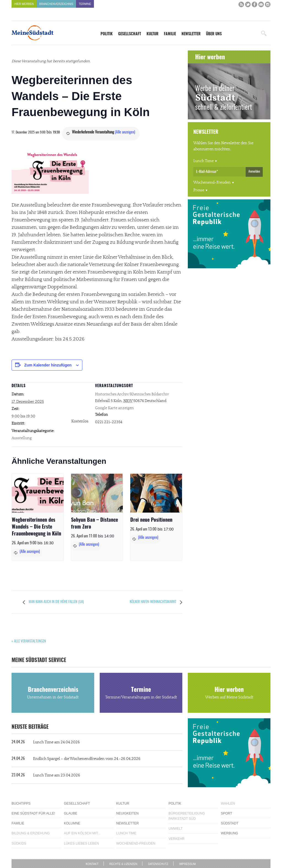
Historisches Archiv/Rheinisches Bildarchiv (132, 394)
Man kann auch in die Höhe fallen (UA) (56, 602)
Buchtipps (21, 803)
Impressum (187, 864)
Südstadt (230, 823)
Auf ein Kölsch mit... (82, 833)
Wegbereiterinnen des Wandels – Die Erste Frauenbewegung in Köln (36, 527)
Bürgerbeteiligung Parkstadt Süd (187, 816)
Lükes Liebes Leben (81, 843)
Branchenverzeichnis (56, 4)
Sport (227, 813)
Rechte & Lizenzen (123, 864)
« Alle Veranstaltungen (29, 641)
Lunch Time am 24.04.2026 (46, 742)
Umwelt (176, 829)
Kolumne (72, 823)
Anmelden (254, 172)
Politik (107, 34)
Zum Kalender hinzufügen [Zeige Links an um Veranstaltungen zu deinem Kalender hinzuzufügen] (48, 365)
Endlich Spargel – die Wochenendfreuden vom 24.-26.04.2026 (76, 759)
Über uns (214, 34)
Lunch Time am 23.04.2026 (46, 775)
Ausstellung (22, 438)
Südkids (19, 843)
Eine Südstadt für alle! (33, 813)
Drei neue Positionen (151, 520)
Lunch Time (204, 161)
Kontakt (92, 864)
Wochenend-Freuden (212, 183)
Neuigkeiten (127, 813)
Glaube (71, 813)
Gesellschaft (130, 34)
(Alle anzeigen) (125, 132)
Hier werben (24, 4)
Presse (199, 190)
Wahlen (228, 803)
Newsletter (191, 34)
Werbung (230, 833)
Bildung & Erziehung (31, 833)
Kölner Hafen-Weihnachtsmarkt (153, 602)
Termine (85, 4)
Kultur (152, 34)
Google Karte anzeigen (114, 408)
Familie (170, 34)
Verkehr (177, 839)
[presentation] (38, 493)
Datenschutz (158, 864)
